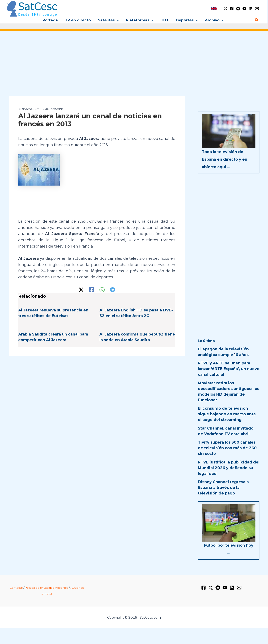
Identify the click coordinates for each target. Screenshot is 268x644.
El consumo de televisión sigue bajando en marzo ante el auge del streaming (227, 414)
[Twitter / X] (225, 9)
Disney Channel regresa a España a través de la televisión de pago (223, 488)
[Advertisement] (134, 67)
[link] (214, 8)
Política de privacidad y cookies (47, 588)
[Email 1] (257, 9)
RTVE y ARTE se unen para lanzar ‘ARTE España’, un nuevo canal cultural (229, 369)
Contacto (16, 588)
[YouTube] (244, 9)
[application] (117, 20)
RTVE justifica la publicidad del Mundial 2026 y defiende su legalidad (229, 468)
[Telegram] (238, 9)
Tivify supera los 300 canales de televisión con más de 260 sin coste (227, 448)
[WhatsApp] (102, 290)
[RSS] (251, 9)
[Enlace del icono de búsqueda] (257, 20)
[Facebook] (232, 9)
